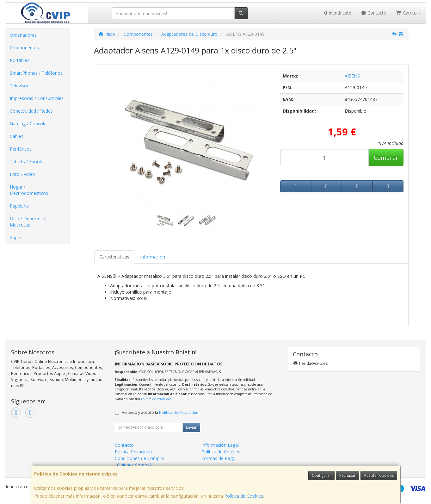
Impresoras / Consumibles (37, 98)
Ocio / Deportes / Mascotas (28, 222)
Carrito (409, 13)
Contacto (374, 13)
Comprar (386, 158)
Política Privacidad (133, 452)
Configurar (321, 475)
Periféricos (21, 149)
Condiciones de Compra (139, 458)
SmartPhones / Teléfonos (36, 73)
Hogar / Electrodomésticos (29, 190)
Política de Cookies (244, 496)
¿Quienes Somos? (133, 465)
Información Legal (220, 445)
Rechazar (348, 475)
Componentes (24, 48)
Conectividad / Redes (31, 111)
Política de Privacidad (156, 399)
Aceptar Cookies (379, 475)
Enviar (191, 427)
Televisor (19, 86)
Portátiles (20, 60)
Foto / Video (22, 174)
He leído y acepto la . (160, 412)
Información (153, 257)
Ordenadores (23, 35)
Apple (15, 237)
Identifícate (336, 13)
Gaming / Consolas (29, 124)
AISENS (352, 76)
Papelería (19, 206)
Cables (17, 136)
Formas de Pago (219, 458)
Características (114, 257)
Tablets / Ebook (26, 162)
